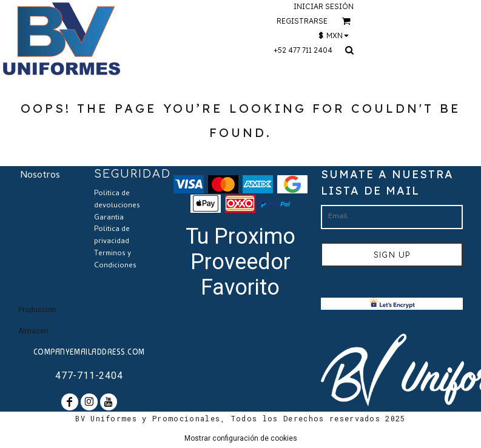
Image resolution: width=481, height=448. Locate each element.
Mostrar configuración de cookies (241, 438)
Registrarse (302, 21)
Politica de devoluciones (117, 200)
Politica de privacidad (112, 236)
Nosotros (40, 176)
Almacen (33, 331)
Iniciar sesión (324, 6)
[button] (346, 21)
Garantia (109, 218)
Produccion (37, 310)
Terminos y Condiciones (115, 260)
